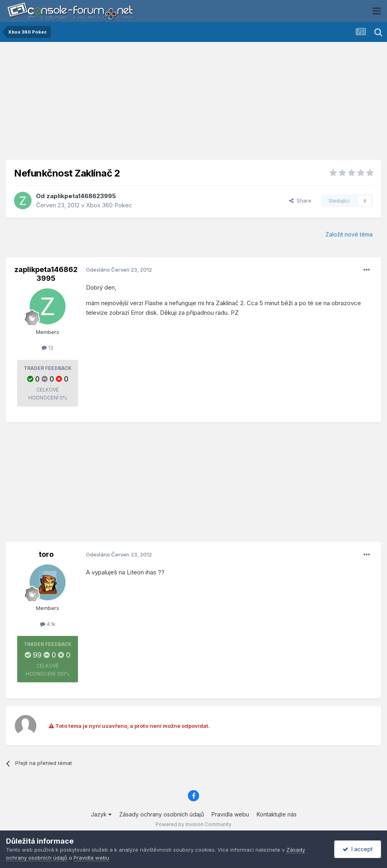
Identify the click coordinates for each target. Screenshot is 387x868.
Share (300, 201)
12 (48, 348)
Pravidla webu (230, 814)
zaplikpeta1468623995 (81, 196)
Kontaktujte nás (277, 814)
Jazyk (101, 814)
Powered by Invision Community (193, 824)
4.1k (48, 624)
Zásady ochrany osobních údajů (162, 814)
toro (46, 554)
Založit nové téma (349, 234)
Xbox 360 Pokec (109, 205)
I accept (358, 849)
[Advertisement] (193, 104)
